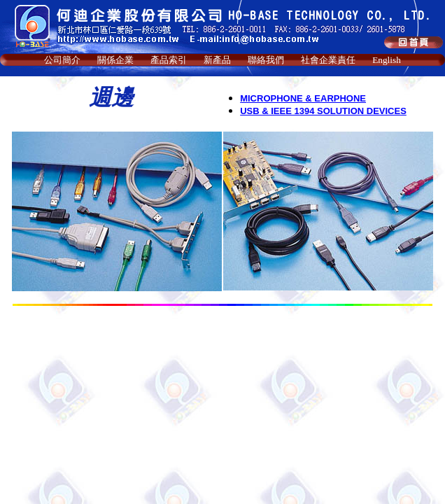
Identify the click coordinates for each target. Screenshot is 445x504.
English (387, 60)
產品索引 (169, 60)
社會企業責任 (328, 60)
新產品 (217, 60)
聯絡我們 (266, 60)
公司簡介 (62, 60)
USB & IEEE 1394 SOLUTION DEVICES (323, 111)
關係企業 (115, 60)
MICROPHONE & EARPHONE (303, 98)
